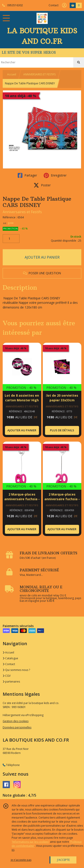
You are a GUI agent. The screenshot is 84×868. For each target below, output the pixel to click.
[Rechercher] (79, 62)
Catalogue (10, 658)
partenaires (11, 682)
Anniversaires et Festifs (22, 212)
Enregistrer (55, 175)
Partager (27, 175)
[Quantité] (11, 239)
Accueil (12, 74)
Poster (42, 185)
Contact (54, 5)
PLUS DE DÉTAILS (62, 430)
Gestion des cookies (16, 721)
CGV (7, 676)
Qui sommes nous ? (16, 670)
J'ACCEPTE (63, 860)
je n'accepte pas (21, 860)
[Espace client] (64, 5)
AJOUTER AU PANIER (42, 257)
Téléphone (11, 765)
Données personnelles (17, 727)
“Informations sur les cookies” (30, 842)
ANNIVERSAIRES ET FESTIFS (39, 74)
